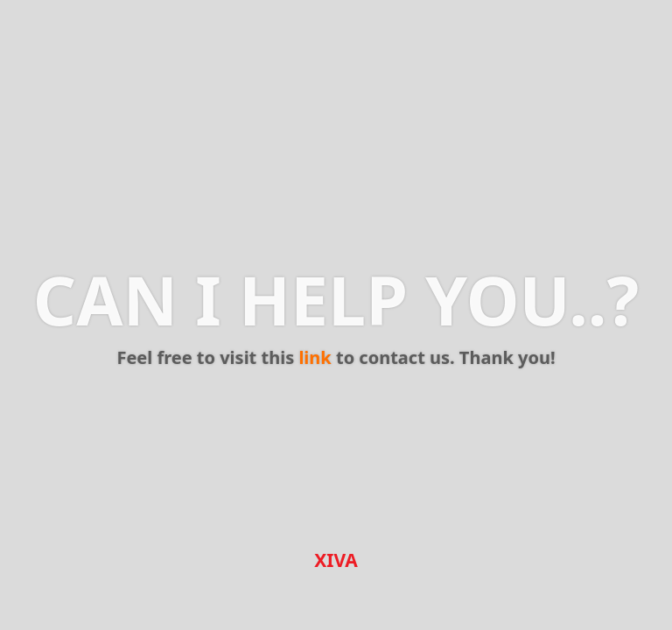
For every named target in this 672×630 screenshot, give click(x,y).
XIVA (336, 560)
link (315, 357)
